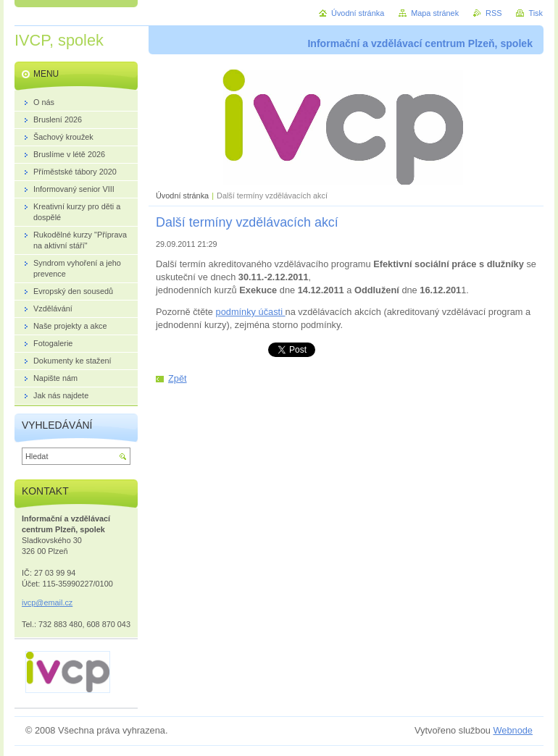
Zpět (178, 378)
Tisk (536, 13)
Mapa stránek (435, 13)
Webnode (513, 730)
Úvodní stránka (182, 196)
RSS (494, 13)
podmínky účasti (251, 312)
